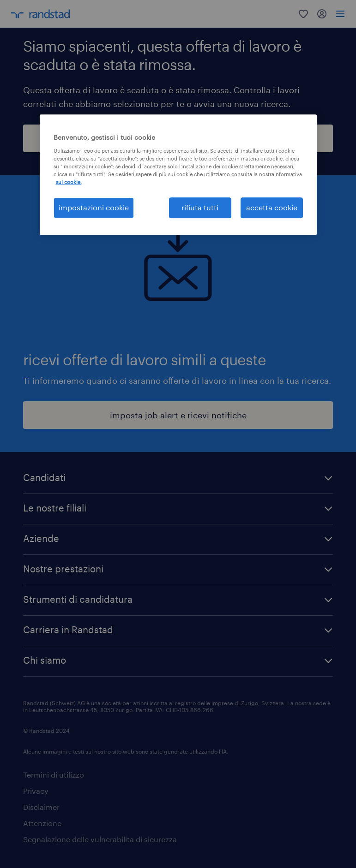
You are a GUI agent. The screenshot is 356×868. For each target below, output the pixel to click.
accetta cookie (272, 207)
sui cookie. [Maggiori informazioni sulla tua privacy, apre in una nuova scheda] (69, 182)
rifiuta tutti (200, 207)
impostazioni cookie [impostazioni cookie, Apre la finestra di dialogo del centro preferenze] (94, 207)
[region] (178, 174)
